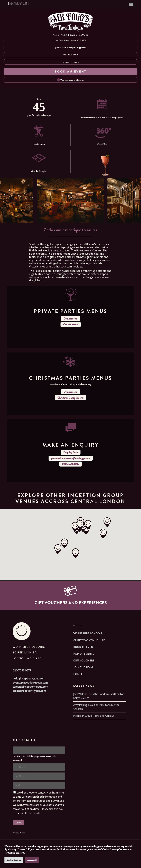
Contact (80, 674)
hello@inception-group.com (29, 679)
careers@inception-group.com (30, 687)
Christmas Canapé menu (70, 398)
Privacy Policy (19, 833)
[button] (131, 4)
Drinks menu (70, 319)
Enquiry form (71, 452)
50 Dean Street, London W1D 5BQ (71, 40)
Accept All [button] (32, 860)
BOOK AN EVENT (70, 72)
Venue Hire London (88, 633)
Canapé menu (71, 324)
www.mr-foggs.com (70, 62)
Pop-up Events (84, 654)
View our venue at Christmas (70, 80)
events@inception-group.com (30, 683)
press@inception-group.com (29, 691)
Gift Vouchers (84, 661)
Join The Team (83, 667)
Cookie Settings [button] (14, 860)
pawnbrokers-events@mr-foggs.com (70, 48)
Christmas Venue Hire (89, 640)
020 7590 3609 (70, 55)
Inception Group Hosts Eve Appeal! (94, 716)
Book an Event (84, 647)
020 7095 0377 (22, 671)
